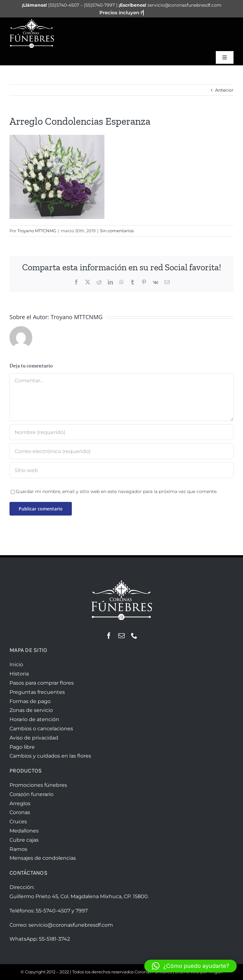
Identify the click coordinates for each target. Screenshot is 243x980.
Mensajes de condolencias (43, 858)
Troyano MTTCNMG (37, 231)
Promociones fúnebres (38, 785)
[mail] (121, 636)
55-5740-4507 (53, 911)
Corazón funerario (31, 794)
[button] (190, 966)
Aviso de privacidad (34, 738)
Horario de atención (34, 719)
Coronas (20, 812)
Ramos (18, 849)
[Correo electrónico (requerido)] (121, 451)
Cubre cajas (24, 840)
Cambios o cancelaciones (41, 729)
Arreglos (20, 803)
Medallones (24, 831)
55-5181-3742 (54, 939)
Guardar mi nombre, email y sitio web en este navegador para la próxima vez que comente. (117, 491)
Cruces (18, 822)
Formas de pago (30, 701)
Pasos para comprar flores (42, 683)
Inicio (16, 664)
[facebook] (109, 636)
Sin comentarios (117, 231)
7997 (82, 911)
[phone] (134, 636)
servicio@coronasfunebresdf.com (71, 925)
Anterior (224, 90)
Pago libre (22, 747)
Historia (19, 674)
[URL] (121, 470)
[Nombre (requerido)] (121, 432)
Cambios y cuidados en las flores (50, 756)
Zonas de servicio (31, 710)
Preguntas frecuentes (37, 692)
